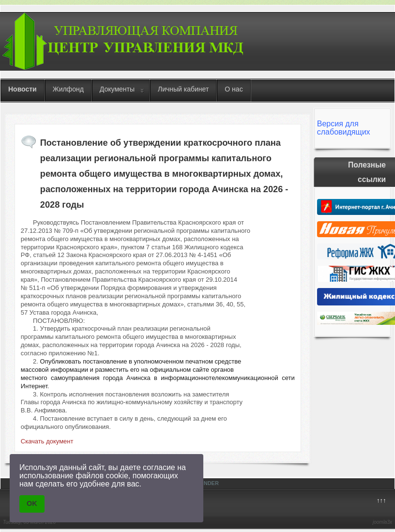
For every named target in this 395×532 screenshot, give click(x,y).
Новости (23, 89)
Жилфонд (68, 89)
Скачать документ (47, 441)
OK (32, 503)
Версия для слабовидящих (344, 128)
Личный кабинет (183, 89)
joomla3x (382, 522)
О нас (234, 89)
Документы (117, 89)
